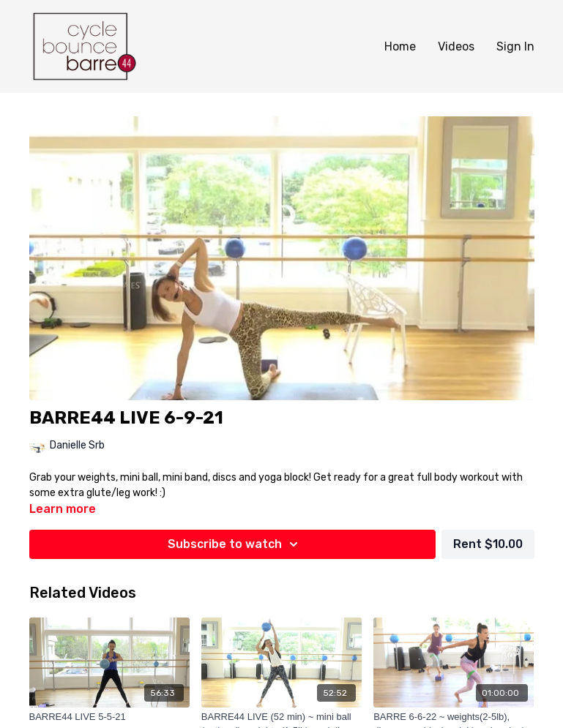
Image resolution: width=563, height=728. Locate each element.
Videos (456, 46)
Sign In (515, 46)
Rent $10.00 (488, 544)
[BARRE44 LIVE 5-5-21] (109, 717)
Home (400, 46)
